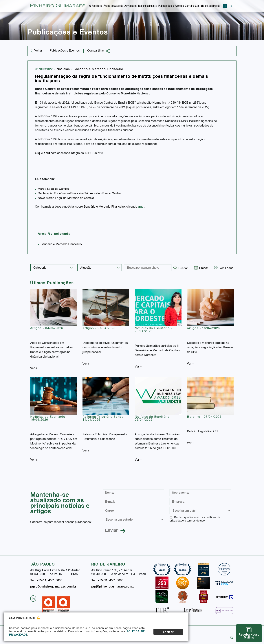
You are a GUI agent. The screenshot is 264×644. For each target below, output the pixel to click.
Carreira (189, 6)
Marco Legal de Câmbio (53, 189)
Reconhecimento (148, 6)
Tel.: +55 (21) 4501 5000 (107, 581)
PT (225, 6)
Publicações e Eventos (171, 6)
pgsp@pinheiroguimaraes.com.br (53, 587)
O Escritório (96, 6)
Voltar (38, 51)
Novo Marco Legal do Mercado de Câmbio (66, 198)
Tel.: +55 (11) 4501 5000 (46, 581)
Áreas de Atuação (113, 6)
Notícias (64, 69)
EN (231, 6)
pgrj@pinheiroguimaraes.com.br (113, 587)
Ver (34, 369)
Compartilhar (99, 51)
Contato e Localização (208, 6)
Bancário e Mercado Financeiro (98, 69)
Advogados (131, 6)
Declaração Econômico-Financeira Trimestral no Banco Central (79, 194)
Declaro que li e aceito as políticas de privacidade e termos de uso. (195, 519)
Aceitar (168, 633)
